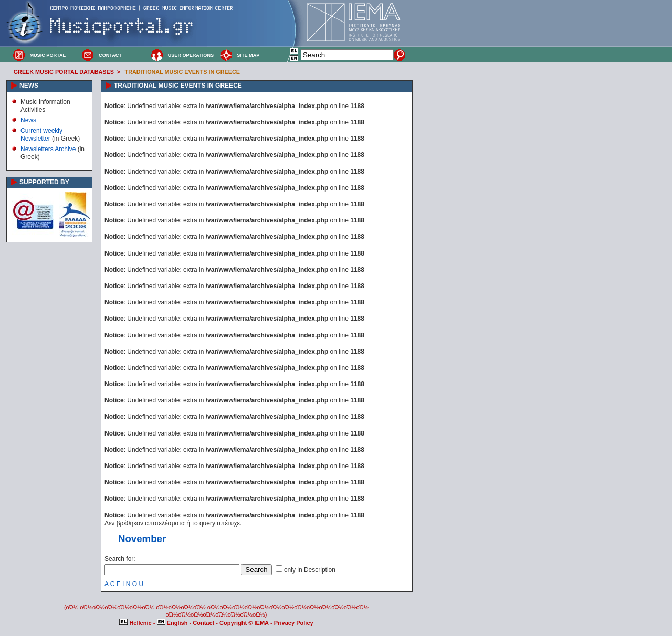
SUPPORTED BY (44, 182)
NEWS (29, 86)
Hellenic (136, 623)
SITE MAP (248, 55)
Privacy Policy (294, 623)
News (28, 120)
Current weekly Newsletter (41, 134)
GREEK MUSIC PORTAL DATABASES (64, 72)
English (173, 623)
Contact (204, 623)
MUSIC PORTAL (48, 55)
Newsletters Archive (48, 149)
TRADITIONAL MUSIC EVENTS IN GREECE (182, 72)
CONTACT (110, 55)
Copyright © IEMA (244, 623)
